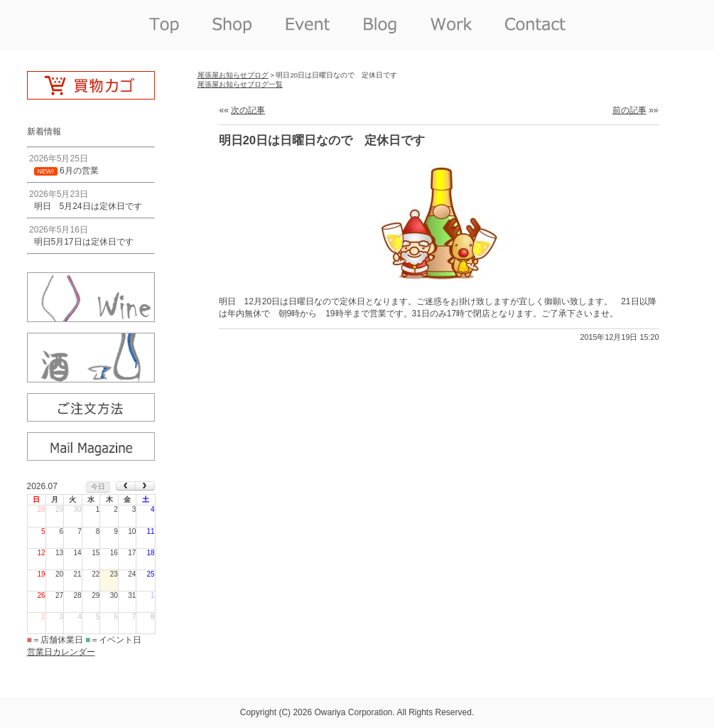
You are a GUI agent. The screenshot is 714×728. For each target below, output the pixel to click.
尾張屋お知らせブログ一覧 (240, 84)
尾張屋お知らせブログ (233, 75)
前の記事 (629, 110)
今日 (98, 487)
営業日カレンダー (61, 652)
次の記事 (248, 110)
